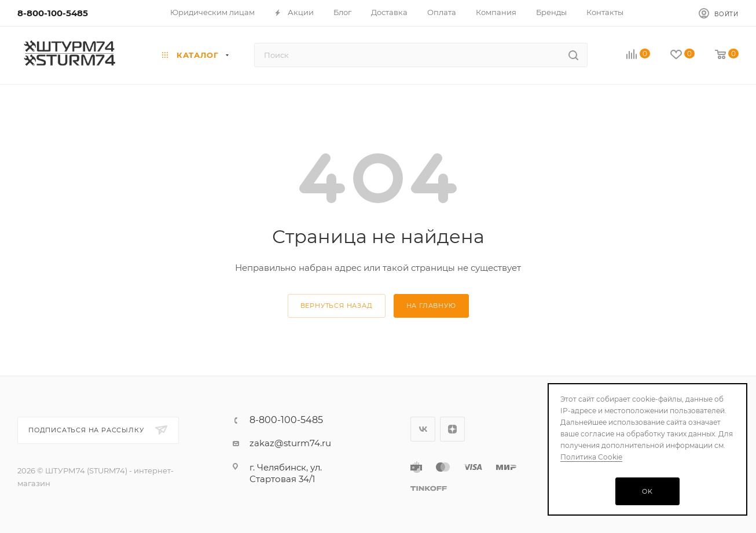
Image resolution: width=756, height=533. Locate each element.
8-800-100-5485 (53, 13)
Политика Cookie (591, 457)
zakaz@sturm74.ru (290, 443)
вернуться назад (337, 306)
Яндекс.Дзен (452, 429)
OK (647, 491)
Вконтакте (423, 429)
